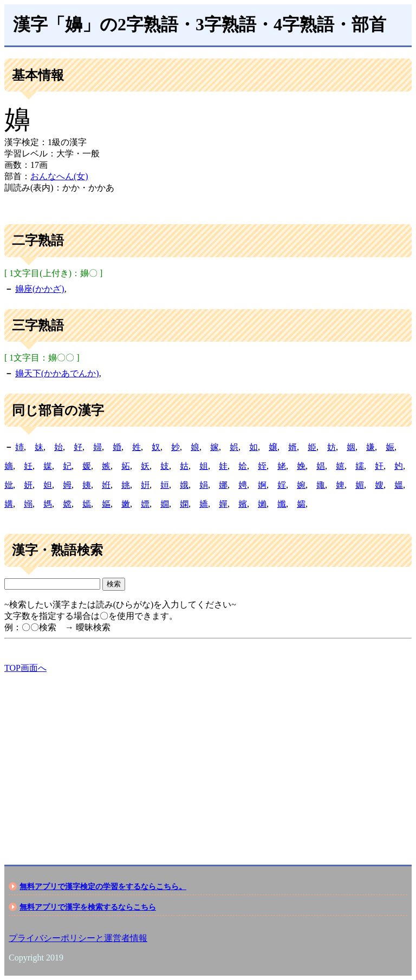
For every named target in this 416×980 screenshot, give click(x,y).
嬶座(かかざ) (40, 289)
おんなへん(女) (59, 176)
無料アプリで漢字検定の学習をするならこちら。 (103, 886)
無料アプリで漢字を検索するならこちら (88, 907)
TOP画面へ (25, 668)
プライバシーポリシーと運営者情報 (78, 938)
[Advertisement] (208, 760)
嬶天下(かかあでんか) (57, 373)
